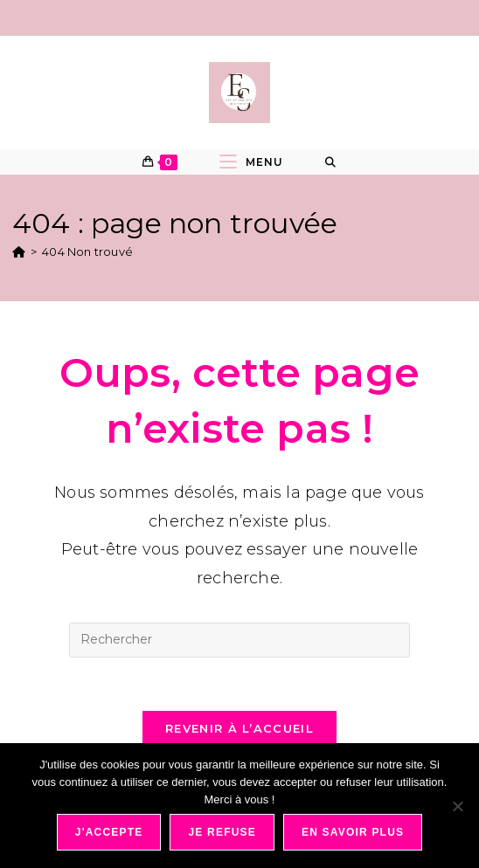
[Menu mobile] (251, 162)
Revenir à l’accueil (239, 728)
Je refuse (222, 832)
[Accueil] (19, 251)
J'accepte (109, 832)
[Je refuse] (457, 806)
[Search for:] (331, 162)
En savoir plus (353, 832)
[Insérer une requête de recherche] (239, 640)
